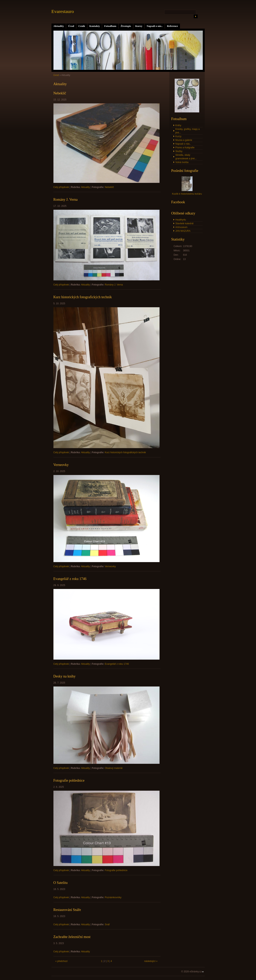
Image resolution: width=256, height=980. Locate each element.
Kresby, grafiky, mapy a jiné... (188, 131)
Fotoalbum (110, 26)
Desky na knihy (65, 676)
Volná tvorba (182, 162)
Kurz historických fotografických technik (83, 297)
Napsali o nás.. (155, 26)
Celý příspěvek (61, 187)
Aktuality (59, 26)
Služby (179, 151)
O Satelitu (61, 883)
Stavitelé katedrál (184, 223)
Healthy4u (181, 220)
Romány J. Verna (66, 200)
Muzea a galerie (184, 140)
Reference (173, 26)
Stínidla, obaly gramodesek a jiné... (186, 157)
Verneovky (61, 465)
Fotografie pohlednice (69, 780)
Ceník (82, 26)
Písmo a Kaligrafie (185, 148)
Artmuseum (181, 227)
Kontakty (95, 26)
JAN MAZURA (183, 231)
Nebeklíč (60, 93)
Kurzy (139, 26)
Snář (107, 924)
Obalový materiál (114, 768)
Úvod (71, 26)
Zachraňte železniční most (72, 937)
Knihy (178, 125)
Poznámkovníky (113, 897)
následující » (151, 961)
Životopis (126, 26)
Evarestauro (63, 11)
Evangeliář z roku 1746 (70, 579)
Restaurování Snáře (67, 910)
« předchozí (62, 961)
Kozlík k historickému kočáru (187, 194)
